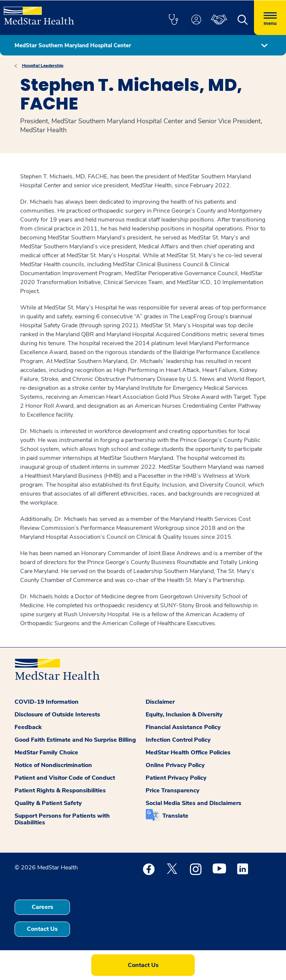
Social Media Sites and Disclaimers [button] (193, 803)
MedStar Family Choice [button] (46, 752)
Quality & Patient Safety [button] (48, 803)
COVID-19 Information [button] (47, 702)
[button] (173, 20)
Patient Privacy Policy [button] (176, 778)
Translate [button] (175, 816)
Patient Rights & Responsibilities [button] (60, 790)
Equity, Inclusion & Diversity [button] (184, 715)
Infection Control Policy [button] (178, 740)
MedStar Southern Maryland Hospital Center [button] (73, 45)
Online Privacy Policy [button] (175, 765)
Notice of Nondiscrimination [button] (53, 765)
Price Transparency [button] (173, 790)
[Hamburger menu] (270, 18)
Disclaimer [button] (160, 702)
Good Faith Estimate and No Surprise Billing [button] (75, 740)
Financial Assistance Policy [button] (183, 727)
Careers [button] (42, 907)
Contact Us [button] (42, 929)
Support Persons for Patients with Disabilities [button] (62, 819)
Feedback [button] (28, 727)
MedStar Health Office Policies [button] (188, 752)
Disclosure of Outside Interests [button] (57, 715)
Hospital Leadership (43, 66)
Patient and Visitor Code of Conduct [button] (65, 778)
